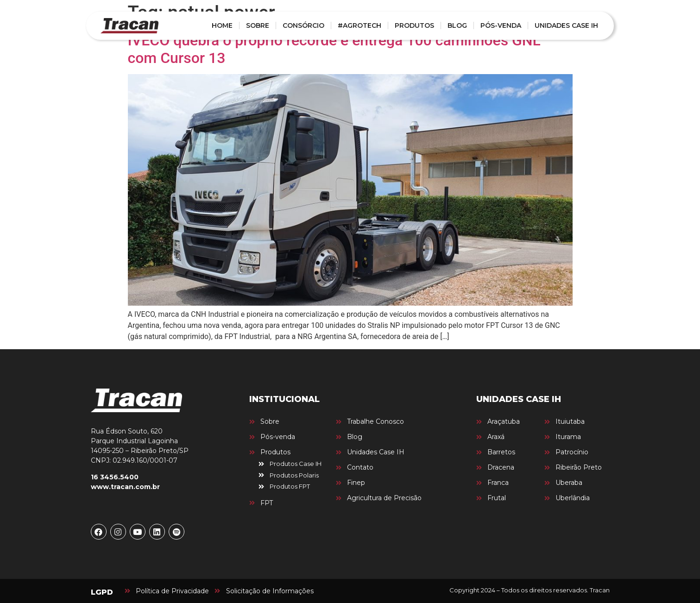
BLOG (457, 25)
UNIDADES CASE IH (566, 25)
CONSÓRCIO (303, 25)
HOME (222, 25)
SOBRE (258, 25)
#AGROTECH (359, 25)
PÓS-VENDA (501, 25)
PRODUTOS (414, 25)
